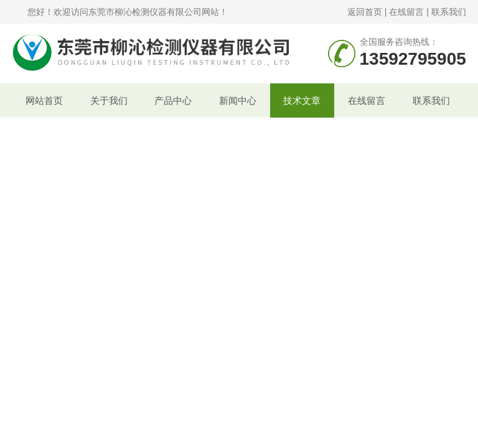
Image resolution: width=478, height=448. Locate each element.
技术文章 (302, 100)
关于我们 (109, 100)
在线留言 (406, 12)
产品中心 (173, 100)
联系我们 (449, 12)
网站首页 (44, 100)
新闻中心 (238, 100)
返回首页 (365, 12)
